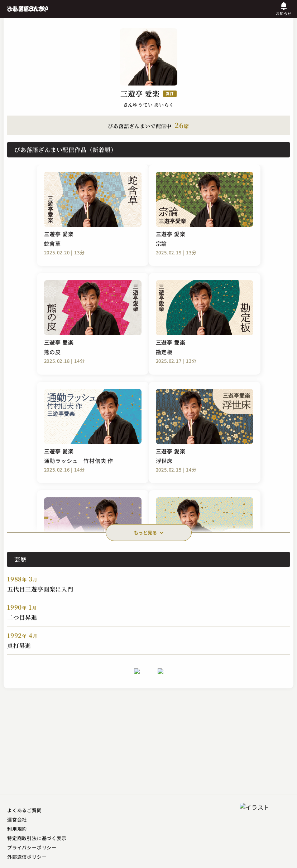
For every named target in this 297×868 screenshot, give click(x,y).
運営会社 (17, 820)
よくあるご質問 (25, 810)
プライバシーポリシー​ (32, 847)
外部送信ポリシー (27, 857)
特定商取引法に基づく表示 (37, 838)
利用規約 (17, 829)
